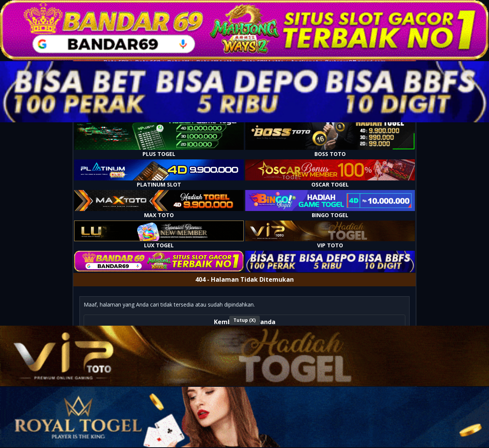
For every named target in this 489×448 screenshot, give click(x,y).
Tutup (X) (244, 320)
